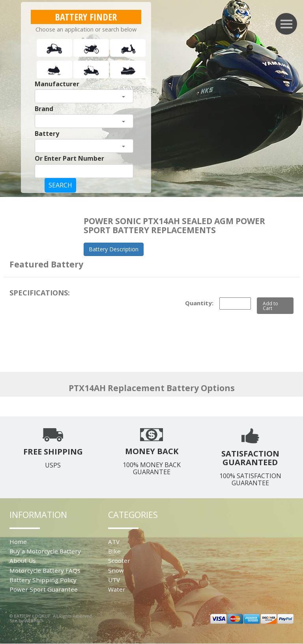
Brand (44, 109)
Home (18, 542)
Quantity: (199, 303)
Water (117, 589)
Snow (116, 570)
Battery (47, 134)
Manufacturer (57, 84)
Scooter (119, 560)
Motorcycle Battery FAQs (45, 570)
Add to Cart (270, 306)
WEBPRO (34, 621)
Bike (114, 551)
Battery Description (114, 249)
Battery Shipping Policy (43, 580)
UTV (114, 580)
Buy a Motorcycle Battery (45, 551)
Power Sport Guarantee (44, 589)
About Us (23, 560)
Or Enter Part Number (69, 158)
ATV (114, 542)
